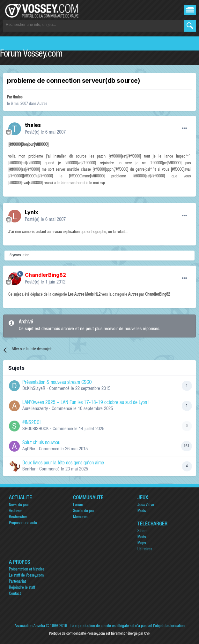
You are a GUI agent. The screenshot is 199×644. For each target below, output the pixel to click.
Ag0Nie (29, 449)
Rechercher (18, 517)
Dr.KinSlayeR (34, 389)
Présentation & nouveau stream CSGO (57, 383)
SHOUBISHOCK (36, 429)
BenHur (29, 469)
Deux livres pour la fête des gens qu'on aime (63, 463)
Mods (142, 511)
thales (18, 98)
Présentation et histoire (27, 570)
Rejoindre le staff (22, 588)
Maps (142, 543)
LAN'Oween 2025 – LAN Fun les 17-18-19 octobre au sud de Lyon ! (86, 403)
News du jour (19, 505)
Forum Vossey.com (31, 55)
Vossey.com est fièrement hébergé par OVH (119, 634)
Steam (142, 531)
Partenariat (17, 582)
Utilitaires (145, 550)
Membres (80, 517)
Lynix (32, 212)
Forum (78, 505)
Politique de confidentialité (67, 634)
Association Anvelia (30, 626)
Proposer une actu (23, 523)
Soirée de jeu (83, 511)
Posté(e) (45, 132)
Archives (16, 511)
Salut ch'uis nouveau (41, 443)
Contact (15, 594)
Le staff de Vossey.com (26, 576)
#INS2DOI (31, 423)
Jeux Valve (146, 505)
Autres (42, 104)
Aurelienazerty (35, 409)
